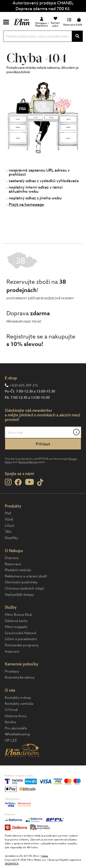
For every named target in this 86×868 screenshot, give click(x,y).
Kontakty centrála (19, 704)
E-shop (11, 378)
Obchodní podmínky (21, 582)
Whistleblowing (17, 734)
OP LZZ (11, 740)
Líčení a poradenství (21, 639)
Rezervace (13, 564)
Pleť (8, 513)
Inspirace (12, 651)
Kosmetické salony (20, 677)
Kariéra (10, 722)
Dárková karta (16, 621)
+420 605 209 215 (24, 385)
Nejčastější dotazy (19, 595)
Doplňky (11, 538)
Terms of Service (28, 462)
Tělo (8, 532)
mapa (45, 856)
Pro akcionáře (16, 728)
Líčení (10, 526)
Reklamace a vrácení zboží (26, 576)
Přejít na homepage (26, 205)
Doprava (12, 558)
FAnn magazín (16, 627)
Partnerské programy (22, 645)
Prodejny (12, 671)
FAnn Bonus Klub (18, 615)
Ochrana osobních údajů (24, 588)
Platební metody (18, 570)
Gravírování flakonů (21, 633)
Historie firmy (16, 716)
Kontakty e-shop (18, 698)
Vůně (9, 519)
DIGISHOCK (12, 864)
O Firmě (11, 710)
